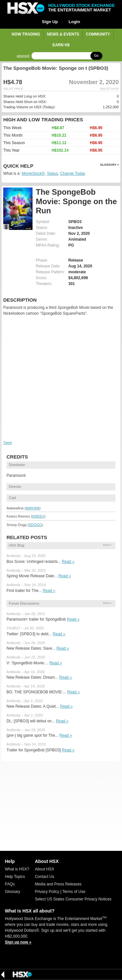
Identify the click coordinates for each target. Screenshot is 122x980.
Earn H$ (61, 45)
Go (96, 56)
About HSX (44, 869)
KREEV (38, 516)
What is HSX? (17, 869)
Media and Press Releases (58, 884)
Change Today (73, 173)
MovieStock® (33, 173)
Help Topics (15, 877)
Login (74, 22)
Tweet (8, 443)
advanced (23, 56)
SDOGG (35, 525)
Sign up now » (18, 942)
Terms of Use (74, 892)
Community (98, 34)
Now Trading (26, 34)
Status (52, 173)
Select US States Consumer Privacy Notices (73, 899)
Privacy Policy (47, 892)
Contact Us (44, 877)
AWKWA (33, 508)
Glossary (13, 892)
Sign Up (50, 22)
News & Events (63, 34)
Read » (68, 562)
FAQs (10, 884)
